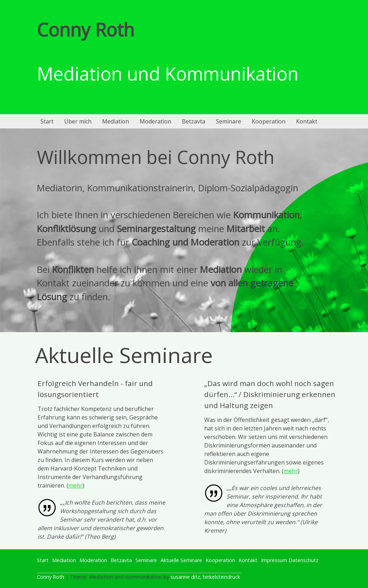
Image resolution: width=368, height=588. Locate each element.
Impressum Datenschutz (290, 560)
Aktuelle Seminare (181, 560)
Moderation (155, 121)
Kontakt (307, 121)
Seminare (228, 121)
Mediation (116, 121)
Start (47, 121)
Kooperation (269, 121)
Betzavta (194, 121)
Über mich (78, 121)
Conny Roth (86, 29)
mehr (76, 485)
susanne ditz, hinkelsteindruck (205, 577)
